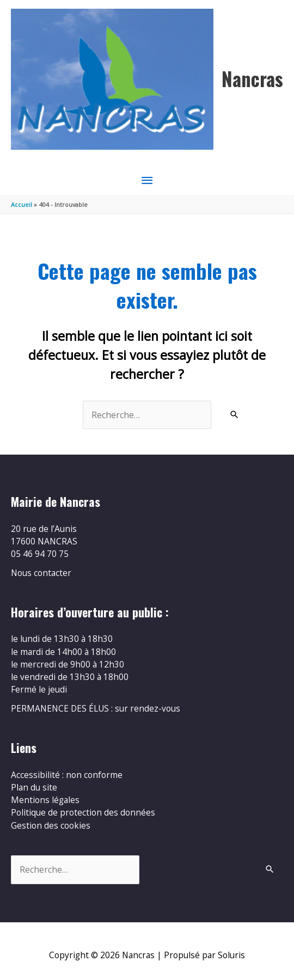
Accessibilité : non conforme (67, 775)
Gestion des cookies (51, 825)
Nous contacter (41, 573)
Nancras (252, 79)
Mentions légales (45, 800)
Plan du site (34, 787)
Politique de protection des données (83, 812)
